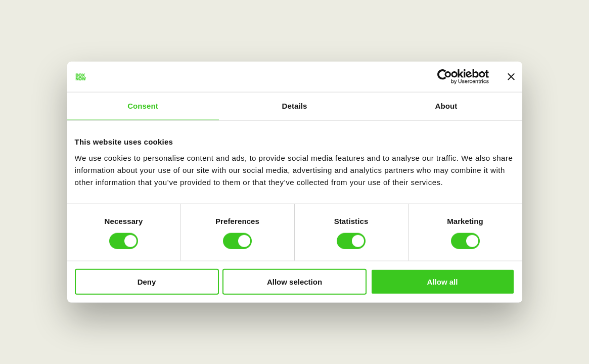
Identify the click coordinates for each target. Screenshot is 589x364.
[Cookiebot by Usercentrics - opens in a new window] (445, 77)
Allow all (443, 281)
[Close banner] (511, 77)
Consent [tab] (143, 106)
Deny (147, 281)
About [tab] (446, 106)
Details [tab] (295, 106)
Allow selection (294, 281)
